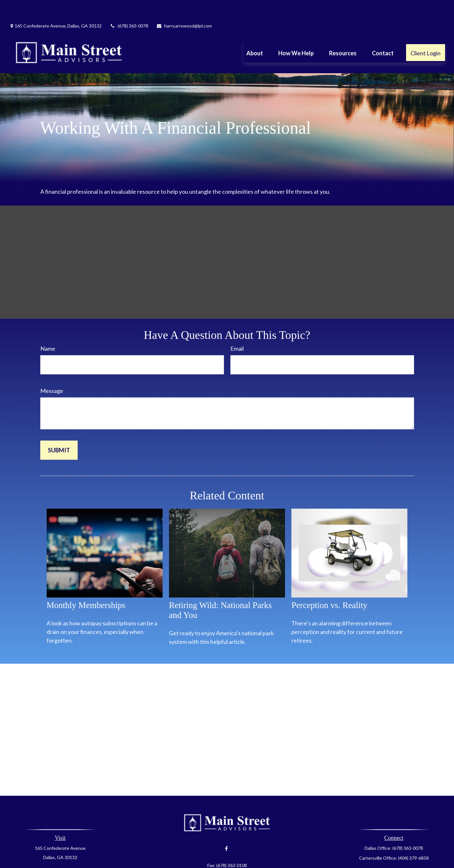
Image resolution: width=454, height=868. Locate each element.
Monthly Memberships (86, 586)
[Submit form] (59, 431)
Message (52, 371)
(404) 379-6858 (413, 839)
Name (48, 329)
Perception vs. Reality (329, 586)
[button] (255, 33)
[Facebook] (226, 829)
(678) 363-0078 (129, 7)
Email (237, 329)
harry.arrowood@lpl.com (184, 7)
